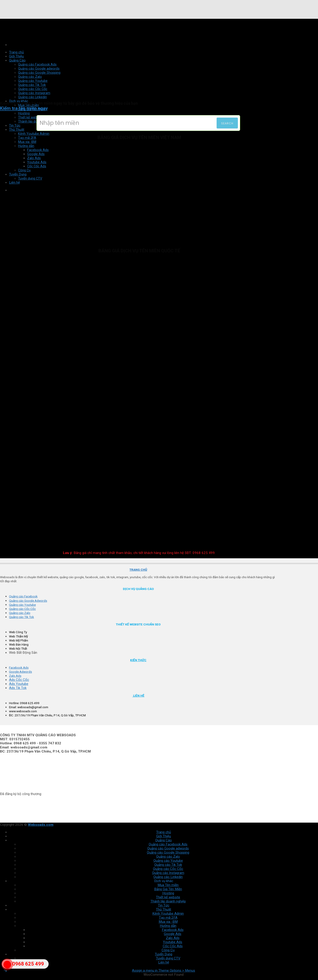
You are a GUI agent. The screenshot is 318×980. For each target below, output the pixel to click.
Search (227, 123)
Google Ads (173, 934)
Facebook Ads (173, 930)
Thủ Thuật (17, 130)
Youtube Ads (173, 942)
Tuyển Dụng (164, 954)
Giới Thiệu (164, 836)
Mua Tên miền (168, 885)
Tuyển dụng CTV (168, 958)
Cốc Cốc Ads (173, 946)
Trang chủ (164, 832)
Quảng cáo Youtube (168, 861)
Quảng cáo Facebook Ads (168, 844)
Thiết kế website (30, 117)
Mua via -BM (27, 142)
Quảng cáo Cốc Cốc (168, 869)
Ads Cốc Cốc (19, 680)
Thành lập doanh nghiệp (36, 121)
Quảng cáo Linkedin (32, 97)
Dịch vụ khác (164, 881)
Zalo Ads (173, 938)
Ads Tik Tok (18, 688)
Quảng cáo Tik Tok (168, 865)
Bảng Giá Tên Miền (168, 889)
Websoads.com (41, 825)
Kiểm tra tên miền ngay (24, 108)
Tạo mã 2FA (27, 138)
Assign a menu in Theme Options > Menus (164, 971)
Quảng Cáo (164, 840)
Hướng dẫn (168, 926)
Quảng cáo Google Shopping (168, 852)
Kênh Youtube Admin (34, 134)
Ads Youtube (19, 684)
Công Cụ (168, 950)
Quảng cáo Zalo (168, 857)
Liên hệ (164, 962)
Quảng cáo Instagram (168, 873)
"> (7, 967)
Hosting (24, 113)
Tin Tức (15, 125)
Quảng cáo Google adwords (168, 848)
